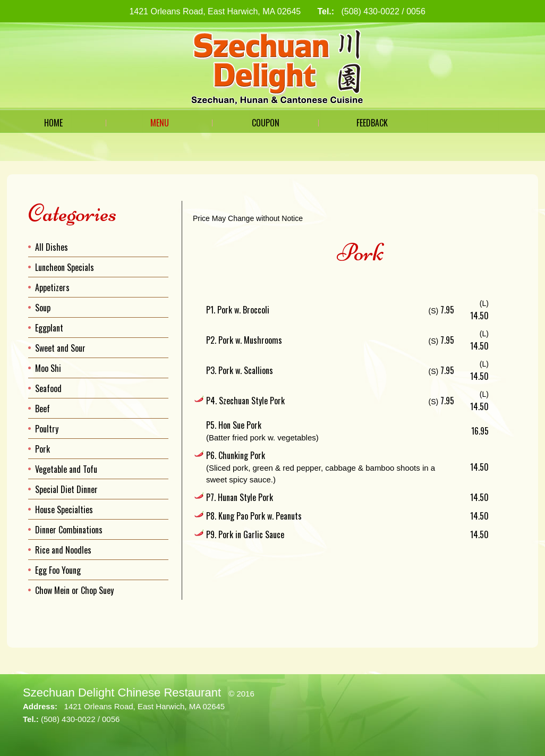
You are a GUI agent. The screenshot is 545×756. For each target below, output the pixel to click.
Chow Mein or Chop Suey (74, 590)
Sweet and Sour (60, 348)
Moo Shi (48, 368)
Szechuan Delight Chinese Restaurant (122, 693)
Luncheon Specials (65, 267)
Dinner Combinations (69, 530)
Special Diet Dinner (66, 489)
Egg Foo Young (58, 570)
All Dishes (52, 247)
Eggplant (49, 328)
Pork (42, 449)
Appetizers (52, 287)
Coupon (266, 123)
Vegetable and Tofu (66, 469)
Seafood (48, 388)
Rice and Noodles (63, 550)
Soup (43, 308)
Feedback (372, 123)
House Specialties (64, 509)
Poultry (47, 429)
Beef (42, 409)
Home (53, 123)
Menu (160, 123)
